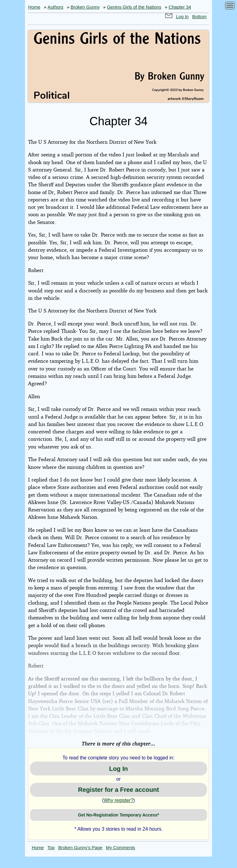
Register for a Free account (118, 790)
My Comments (121, 848)
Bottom (200, 17)
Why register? (118, 800)
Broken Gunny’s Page (80, 848)
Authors (55, 7)
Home (34, 7)
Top (51, 848)
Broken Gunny (85, 7)
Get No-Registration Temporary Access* (119, 815)
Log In (182, 17)
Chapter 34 (180, 7)
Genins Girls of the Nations (134, 7)
